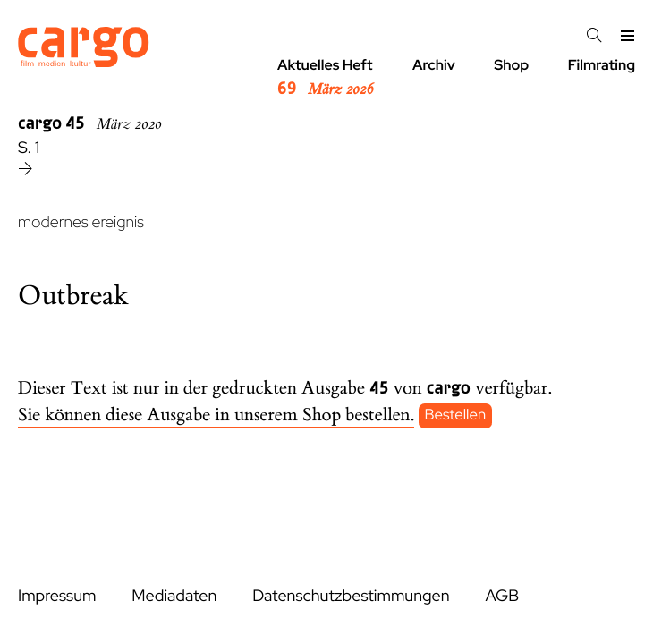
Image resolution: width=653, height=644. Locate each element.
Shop (511, 65)
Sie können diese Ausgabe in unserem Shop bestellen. (216, 415)
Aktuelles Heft (325, 78)
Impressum (57, 596)
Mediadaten (174, 596)
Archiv (434, 65)
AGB (502, 596)
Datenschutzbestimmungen (351, 596)
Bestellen (456, 416)
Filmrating (602, 65)
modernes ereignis (81, 222)
